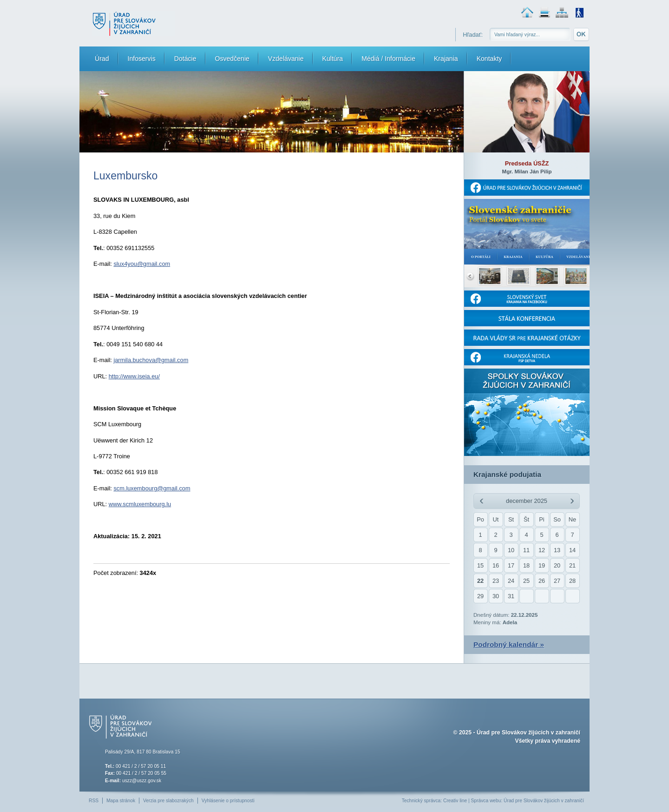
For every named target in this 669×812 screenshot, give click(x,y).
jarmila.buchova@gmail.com (151, 360)
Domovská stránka (527, 12)
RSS (94, 801)
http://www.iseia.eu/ (134, 376)
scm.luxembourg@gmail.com (152, 488)
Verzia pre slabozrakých (168, 801)
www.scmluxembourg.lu (140, 504)
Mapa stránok (562, 12)
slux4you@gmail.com (142, 264)
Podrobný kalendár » (509, 644)
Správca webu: (487, 801)
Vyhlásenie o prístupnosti (228, 801)
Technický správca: (422, 801)
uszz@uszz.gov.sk (142, 781)
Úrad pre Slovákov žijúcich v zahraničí (528, 733)
